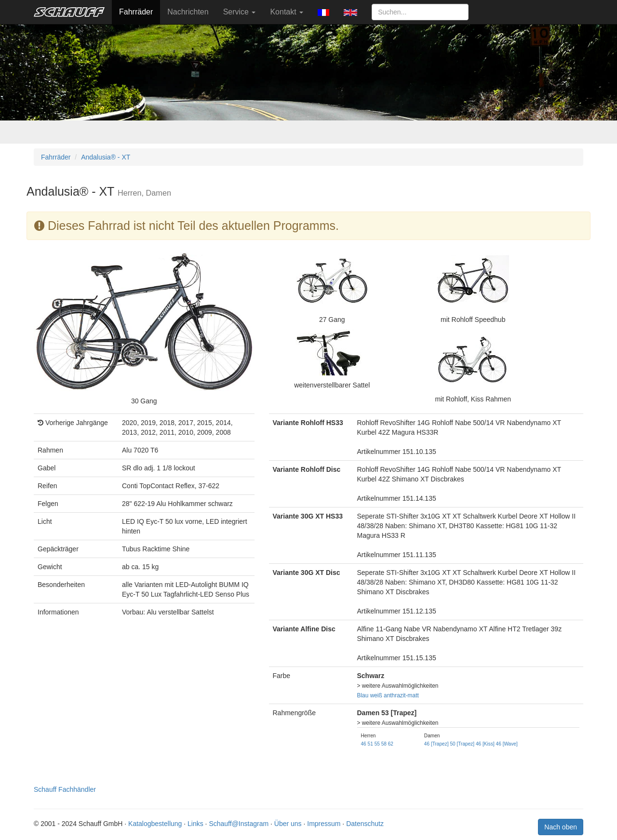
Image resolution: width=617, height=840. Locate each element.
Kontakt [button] (287, 12)
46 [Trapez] (436, 744)
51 (370, 744)
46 (364, 744)
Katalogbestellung (155, 824)
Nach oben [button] (561, 827)
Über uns (288, 824)
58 (384, 744)
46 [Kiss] (485, 744)
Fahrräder (136, 12)
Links (195, 824)
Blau (363, 695)
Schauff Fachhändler (65, 789)
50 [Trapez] (462, 744)
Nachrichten (188, 12)
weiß (376, 695)
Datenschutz (365, 824)
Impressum (324, 824)
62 (391, 744)
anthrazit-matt (401, 695)
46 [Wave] (507, 744)
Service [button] (240, 12)
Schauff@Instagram (239, 824)
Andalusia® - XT (106, 157)
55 (377, 744)
